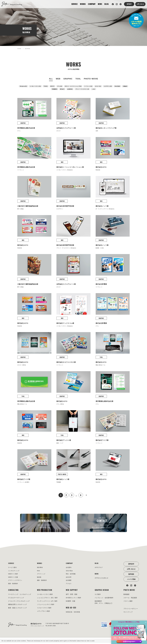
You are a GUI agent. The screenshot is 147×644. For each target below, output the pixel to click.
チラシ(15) (60, 86)
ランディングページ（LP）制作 (47, 602)
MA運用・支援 (70, 602)
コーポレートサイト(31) (35, 86)
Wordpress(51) (23, 86)
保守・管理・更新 (72, 596)
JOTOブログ (99, 568)
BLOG (107, 4)
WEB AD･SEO (71, 609)
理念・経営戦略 (71, 575)
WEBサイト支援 (13, 578)
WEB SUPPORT (72, 591)
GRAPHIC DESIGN (102, 591)
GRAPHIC (68, 79)
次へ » (86, 495)
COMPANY (92, 4)
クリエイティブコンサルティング (19, 602)
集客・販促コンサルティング (17, 609)
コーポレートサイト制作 (45, 596)
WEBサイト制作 (13, 575)
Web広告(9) (117, 86)
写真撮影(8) (55, 89)
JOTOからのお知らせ (102, 579)
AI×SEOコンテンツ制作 (73, 599)
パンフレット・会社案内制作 (104, 599)
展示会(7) (62, 89)
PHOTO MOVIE (129, 591)
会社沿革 (69, 578)
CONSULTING (13, 591)
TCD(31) (46, 86)
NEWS (100, 4)
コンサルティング (14, 571)
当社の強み (70, 571)
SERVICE (74, 4)
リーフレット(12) (88, 86)
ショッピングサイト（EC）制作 (47, 599)
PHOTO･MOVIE (91, 79)
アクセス (69, 585)
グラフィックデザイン (16, 581)
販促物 (39, 578)
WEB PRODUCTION (45, 591)
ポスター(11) (98, 86)
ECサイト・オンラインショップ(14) (73, 86)
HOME (19, 49)
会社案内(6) (70, 89)
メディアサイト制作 (43, 612)
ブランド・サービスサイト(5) (82, 89)
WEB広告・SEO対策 (73, 613)
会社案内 (69, 568)
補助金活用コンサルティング (17, 606)
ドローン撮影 (128, 602)
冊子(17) (52, 86)
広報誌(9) (125, 86)
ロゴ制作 (98, 596)
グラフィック (42, 575)
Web (39, 571)
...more (93, 89)
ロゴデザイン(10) (108, 86)
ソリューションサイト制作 (46, 606)
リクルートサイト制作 (44, 609)
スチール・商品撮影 (130, 599)
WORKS (83, 4)
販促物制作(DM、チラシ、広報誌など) (103, 603)
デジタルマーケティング (16, 599)
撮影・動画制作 (13, 585)
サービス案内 (13, 568)
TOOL (78, 79)
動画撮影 (127, 596)
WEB (58, 79)
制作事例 (40, 568)
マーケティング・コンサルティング (20, 596)
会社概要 (69, 581)
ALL (51, 79)
